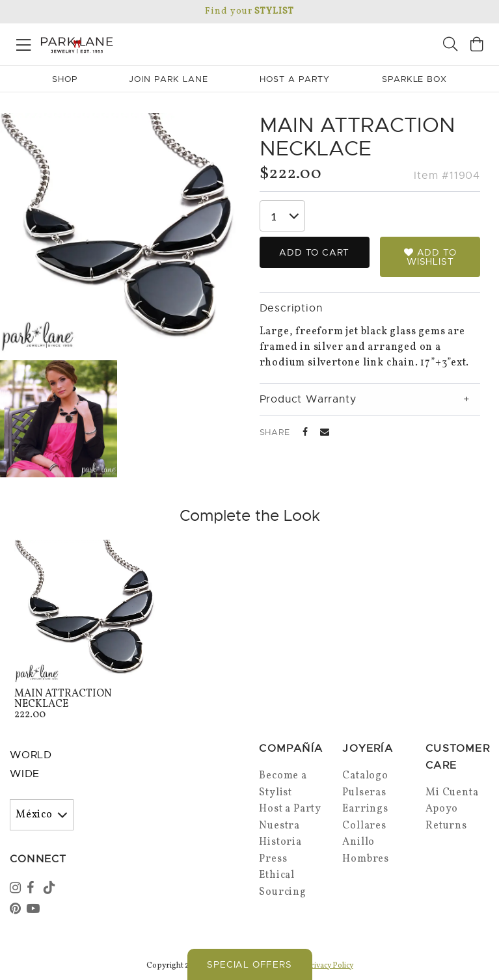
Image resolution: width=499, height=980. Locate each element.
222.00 (86, 705)
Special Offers (249, 964)
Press (273, 859)
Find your (249, 11)
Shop (65, 79)
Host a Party (290, 809)
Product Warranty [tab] (308, 399)
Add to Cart (314, 252)
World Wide (31, 764)
